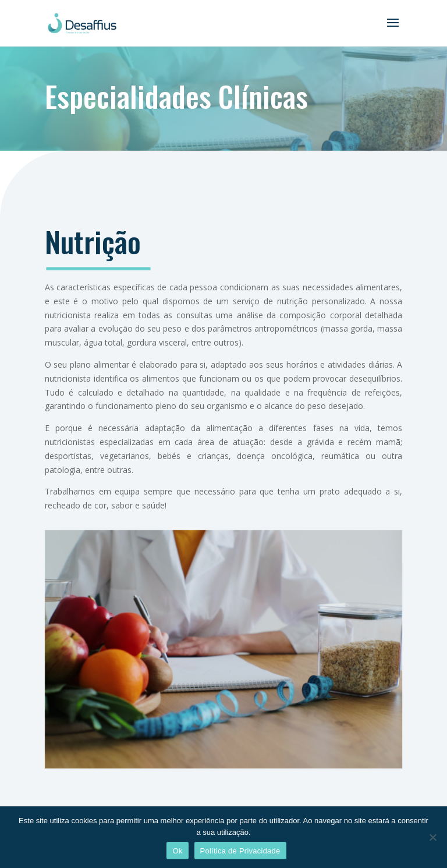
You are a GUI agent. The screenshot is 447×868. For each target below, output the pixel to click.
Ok (177, 851)
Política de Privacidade (240, 851)
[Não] (432, 837)
